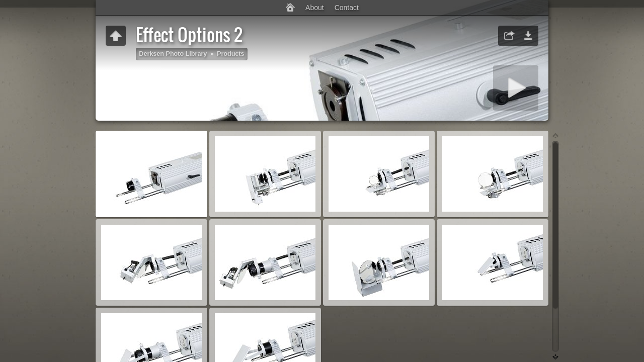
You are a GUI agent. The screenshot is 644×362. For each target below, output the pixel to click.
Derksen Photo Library (173, 54)
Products (231, 54)
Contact (347, 8)
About (315, 8)
